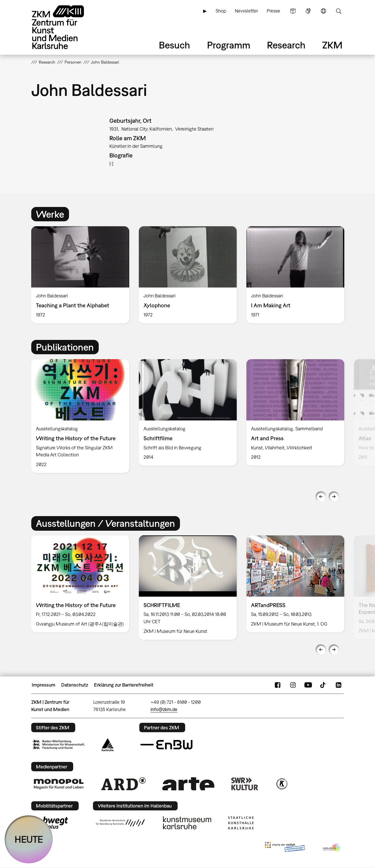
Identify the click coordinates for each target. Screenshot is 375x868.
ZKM (332, 45)
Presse (273, 11)
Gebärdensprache (308, 11)
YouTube (308, 685)
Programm (229, 45)
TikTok (323, 685)
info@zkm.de (164, 709)
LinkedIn (339, 685)
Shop (221, 11)
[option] (80, 275)
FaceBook (278, 685)
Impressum (44, 685)
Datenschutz (75, 685)
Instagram (293, 685)
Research (286, 45)
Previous (321, 497)
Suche (339, 11)
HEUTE (29, 839)
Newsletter (246, 11)
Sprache (323, 11)
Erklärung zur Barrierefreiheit (124, 685)
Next (334, 497)
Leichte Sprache (293, 11)
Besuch (174, 45)
